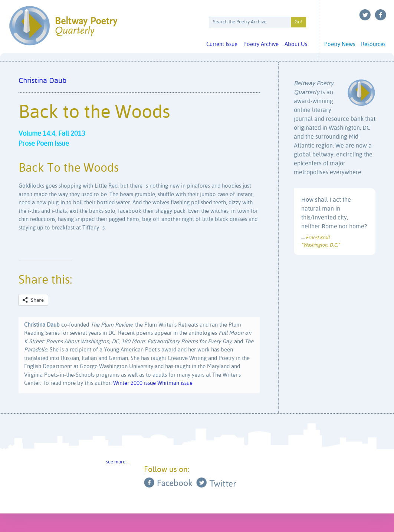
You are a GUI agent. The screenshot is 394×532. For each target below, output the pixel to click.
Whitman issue (175, 383)
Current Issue (222, 44)
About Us (296, 44)
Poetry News (340, 44)
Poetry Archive (261, 44)
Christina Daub (42, 81)
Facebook (381, 15)
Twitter (365, 15)
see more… (117, 462)
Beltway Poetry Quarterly (63, 26)
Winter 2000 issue (134, 383)
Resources (373, 44)
